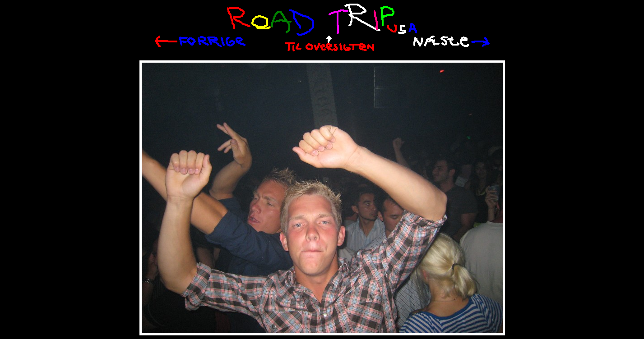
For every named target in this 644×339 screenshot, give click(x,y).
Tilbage (200, 41)
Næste (452, 41)
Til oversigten (329, 44)
